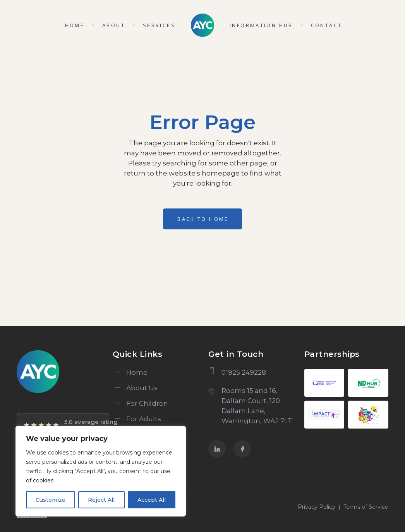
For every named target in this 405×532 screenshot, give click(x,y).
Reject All (101, 500)
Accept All (152, 500)
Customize (51, 500)
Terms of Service (366, 507)
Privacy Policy (317, 507)
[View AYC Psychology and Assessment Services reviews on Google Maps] (63, 425)
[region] (101, 471)
